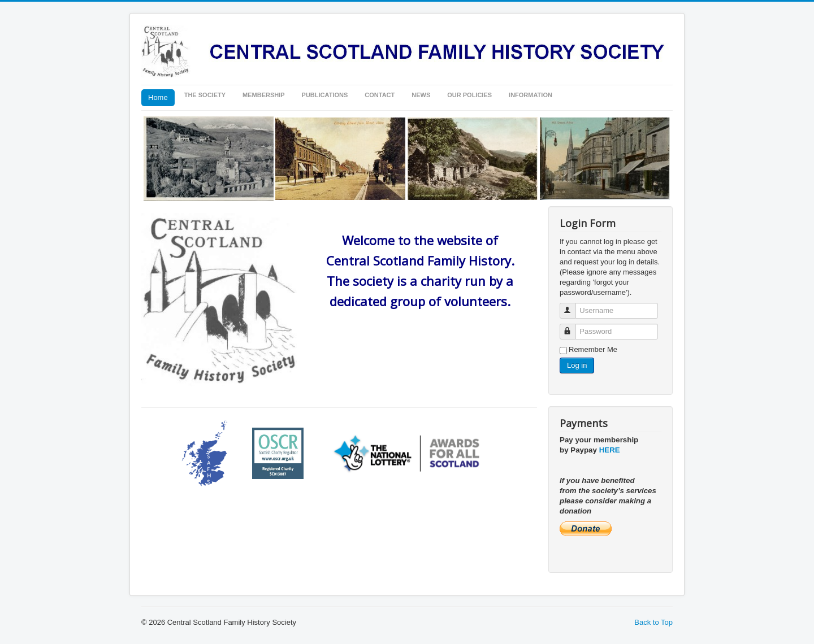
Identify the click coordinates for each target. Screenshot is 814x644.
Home (158, 97)
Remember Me (593, 349)
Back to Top (653, 622)
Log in (577, 365)
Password (573, 327)
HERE (610, 450)
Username (573, 306)
